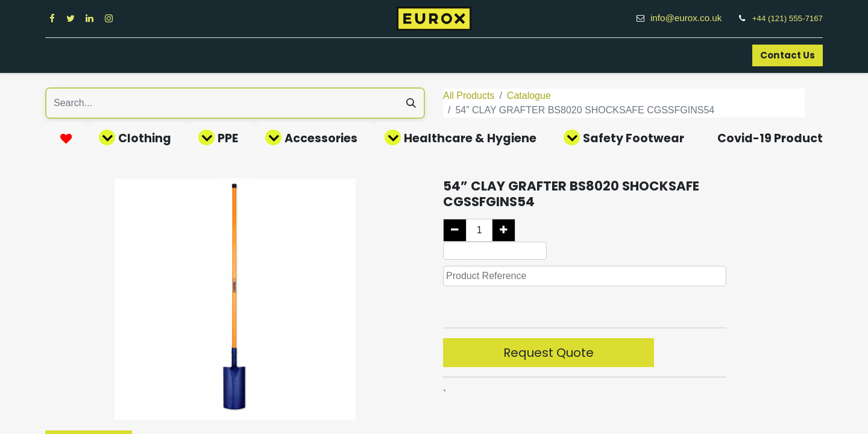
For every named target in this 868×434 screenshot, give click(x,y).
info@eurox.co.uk (693, 18)
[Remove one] (455, 230)
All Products (469, 96)
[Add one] (504, 230)
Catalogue (529, 96)
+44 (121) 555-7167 (788, 18)
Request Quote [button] (549, 353)
